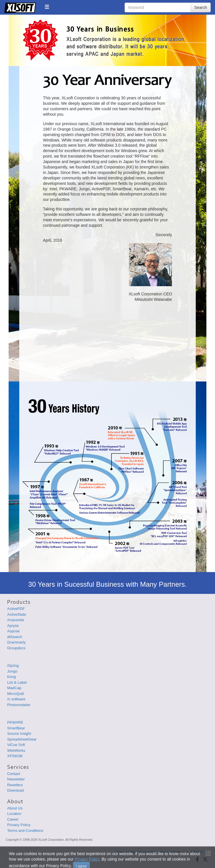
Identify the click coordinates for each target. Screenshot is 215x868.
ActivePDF (16, 609)
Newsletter (16, 779)
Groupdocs (16, 648)
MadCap (14, 688)
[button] (47, 7)
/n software (16, 699)
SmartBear (16, 728)
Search (201, 7)
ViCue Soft (16, 745)
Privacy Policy (19, 825)
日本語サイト (197, 852)
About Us (15, 808)
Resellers (15, 785)
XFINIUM (15, 756)
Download (16, 790)
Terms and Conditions (25, 831)
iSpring (13, 665)
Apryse (13, 626)
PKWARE (15, 722)
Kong (11, 677)
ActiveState (17, 614)
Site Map (177, 852)
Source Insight (19, 734)
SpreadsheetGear (22, 739)
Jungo (12, 671)
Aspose (13, 631)
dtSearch (15, 637)
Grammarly (16, 642)
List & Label (17, 682)
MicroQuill (16, 694)
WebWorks (16, 750)
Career (13, 819)
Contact (14, 774)
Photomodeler (19, 705)
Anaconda (16, 620)
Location (14, 814)
